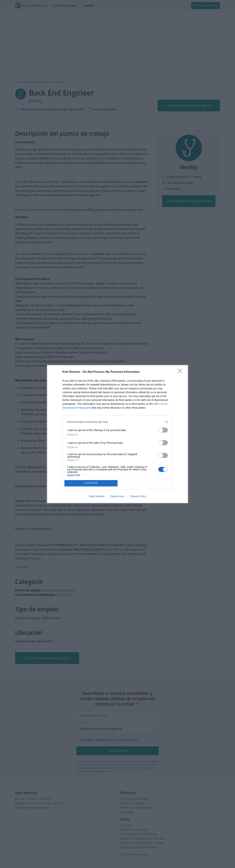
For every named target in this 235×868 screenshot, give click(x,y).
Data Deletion (97, 496)
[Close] (181, 372)
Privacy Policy (138, 496)
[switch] (163, 430)
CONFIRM (91, 483)
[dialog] (117, 434)
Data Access (117, 496)
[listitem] (117, 422)
